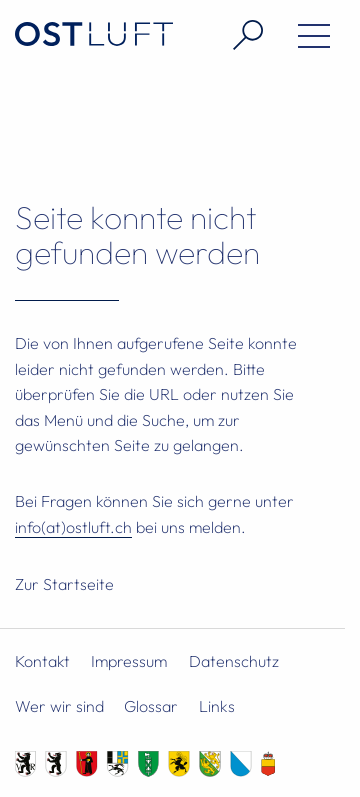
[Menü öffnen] (306, 40)
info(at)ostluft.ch (73, 527)
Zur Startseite (64, 584)
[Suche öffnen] (240, 35)
